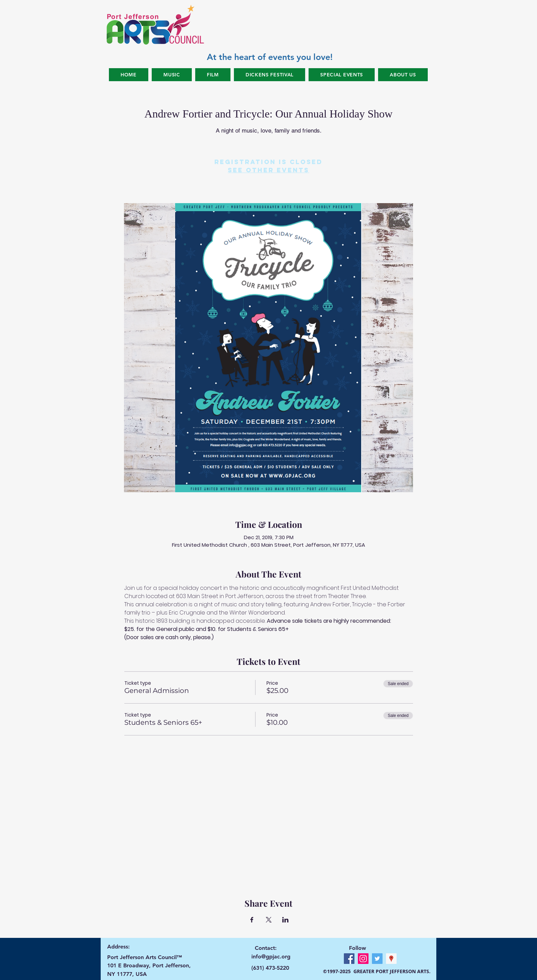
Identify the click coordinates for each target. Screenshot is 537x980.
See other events (268, 170)
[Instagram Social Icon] (363, 959)
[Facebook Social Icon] (349, 959)
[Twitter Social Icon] (377, 959)
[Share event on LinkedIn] (285, 920)
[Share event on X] (269, 920)
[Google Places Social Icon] (391, 959)
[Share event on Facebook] (252, 920)
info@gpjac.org (271, 957)
